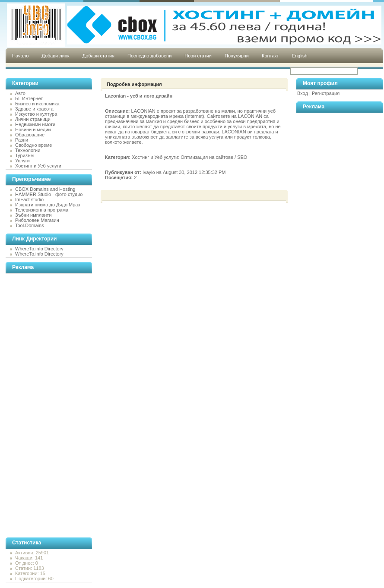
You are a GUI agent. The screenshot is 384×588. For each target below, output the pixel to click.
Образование (30, 135)
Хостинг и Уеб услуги (38, 166)
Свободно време (33, 145)
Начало (20, 56)
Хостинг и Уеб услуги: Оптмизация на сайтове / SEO (189, 157)
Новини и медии (33, 130)
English (300, 56)
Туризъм (24, 155)
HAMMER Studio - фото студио (49, 194)
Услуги (22, 161)
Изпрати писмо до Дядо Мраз (48, 205)
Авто (20, 93)
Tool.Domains (30, 225)
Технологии (28, 150)
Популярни (237, 56)
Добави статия (98, 56)
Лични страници (33, 119)
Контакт (270, 56)
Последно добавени (149, 56)
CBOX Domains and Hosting (45, 189)
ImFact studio (29, 199)
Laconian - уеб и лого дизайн (139, 96)
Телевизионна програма (42, 210)
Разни (22, 140)
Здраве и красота (34, 109)
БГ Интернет (29, 98)
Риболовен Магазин (37, 220)
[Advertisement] (40, 403)
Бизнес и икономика (37, 104)
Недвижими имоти (35, 124)
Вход (303, 93)
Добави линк (55, 56)
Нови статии (198, 56)
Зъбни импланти (33, 215)
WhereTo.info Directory (39, 249)
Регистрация (326, 93)
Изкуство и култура (36, 114)
